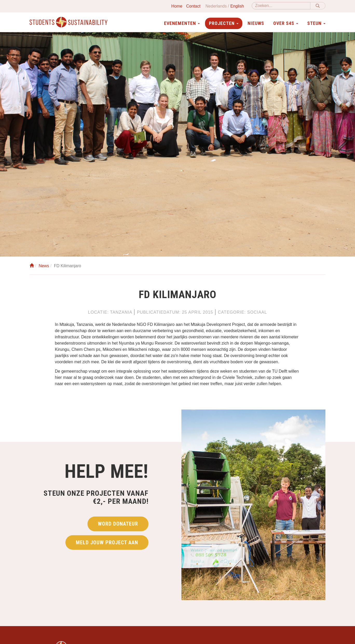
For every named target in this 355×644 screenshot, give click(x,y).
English (237, 6)
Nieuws (256, 23)
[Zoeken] (281, 6)
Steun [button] (316, 23)
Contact (193, 6)
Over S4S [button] (286, 23)
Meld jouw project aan (107, 542)
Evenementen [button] (182, 23)
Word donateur (118, 524)
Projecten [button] (224, 23)
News (44, 266)
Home (177, 6)
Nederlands (216, 6)
